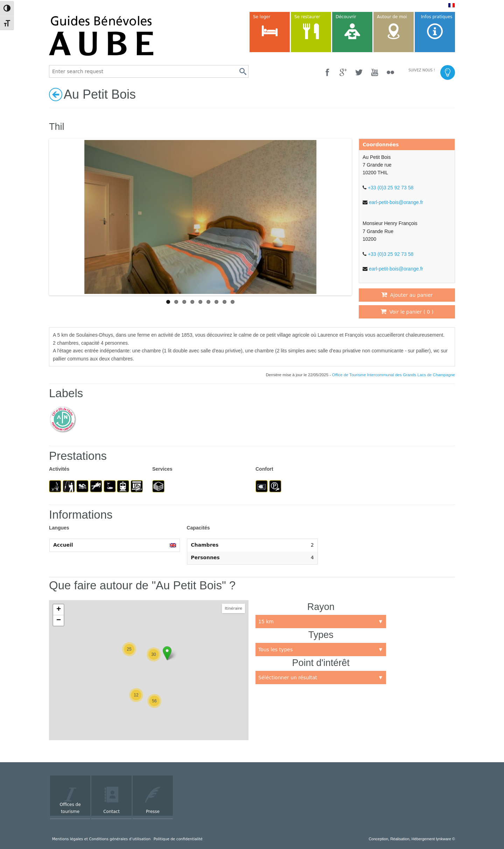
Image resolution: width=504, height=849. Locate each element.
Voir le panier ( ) (407, 311)
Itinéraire (233, 608)
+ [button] (59, 610)
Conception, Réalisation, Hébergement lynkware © (412, 839)
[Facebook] (327, 72)
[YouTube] (375, 72)
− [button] (59, 620)
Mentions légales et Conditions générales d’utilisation (101, 839)
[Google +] (343, 72)
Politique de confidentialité (178, 839)
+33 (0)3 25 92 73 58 (391, 188)
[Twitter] (359, 72)
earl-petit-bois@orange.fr (396, 202)
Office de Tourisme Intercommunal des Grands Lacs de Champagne (394, 375)
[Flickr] (390, 72)
